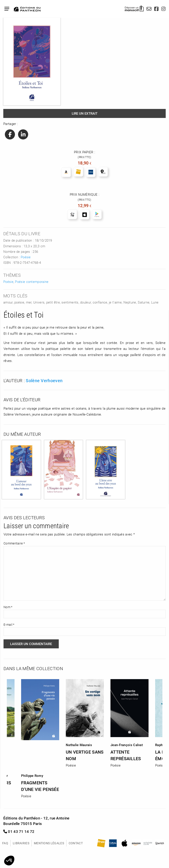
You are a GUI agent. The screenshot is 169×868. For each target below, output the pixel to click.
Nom (8, 607)
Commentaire (14, 543)
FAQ (5, 843)
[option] (85, 722)
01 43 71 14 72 (19, 831)
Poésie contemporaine (32, 282)
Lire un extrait (85, 113)
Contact (76, 843)
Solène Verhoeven (44, 380)
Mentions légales (49, 843)
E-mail (9, 625)
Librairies (21, 843)
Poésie (26, 257)
